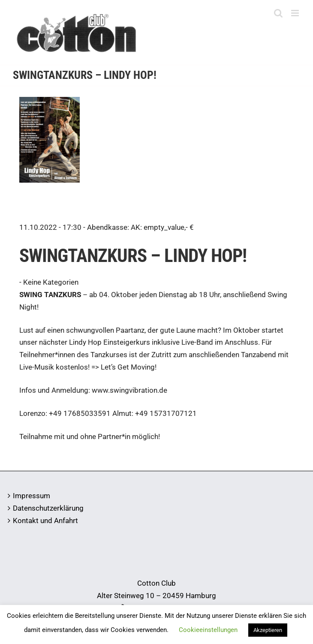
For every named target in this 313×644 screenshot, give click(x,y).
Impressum (32, 496)
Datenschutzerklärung (48, 508)
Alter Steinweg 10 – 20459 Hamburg (156, 596)
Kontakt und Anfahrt (45, 521)
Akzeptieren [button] (268, 630)
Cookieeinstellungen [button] (208, 630)
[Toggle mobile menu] (296, 13)
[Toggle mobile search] (278, 13)
